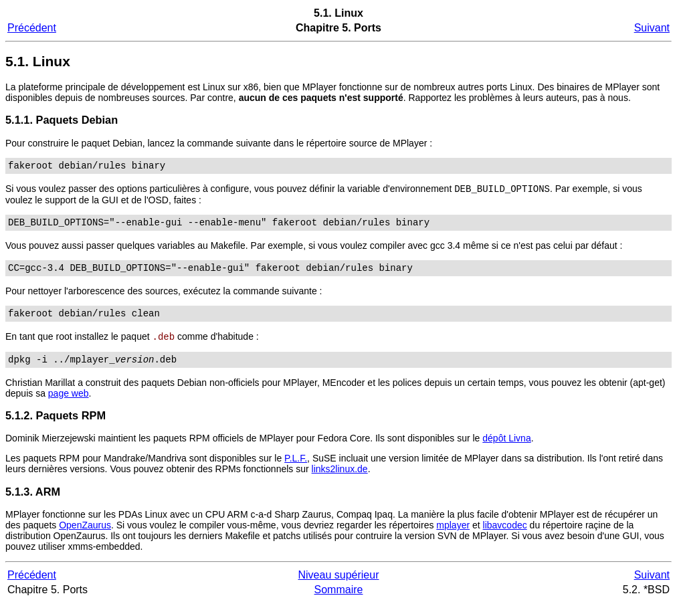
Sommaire (339, 602)
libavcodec (505, 538)
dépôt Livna (506, 451)
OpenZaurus (85, 538)
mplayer (453, 538)
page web (69, 406)
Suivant (652, 28)
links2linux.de (340, 482)
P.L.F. (296, 471)
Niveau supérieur (339, 588)
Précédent (32, 28)
